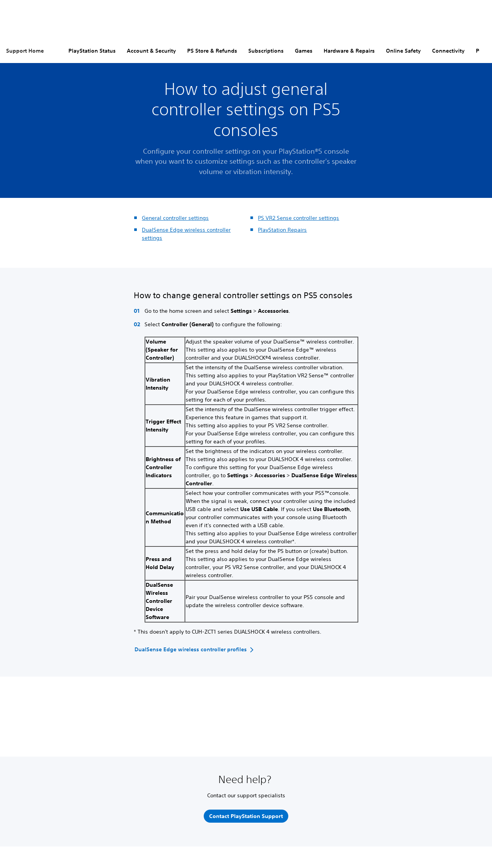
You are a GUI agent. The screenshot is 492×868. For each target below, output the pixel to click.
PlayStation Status (92, 51)
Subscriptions (266, 51)
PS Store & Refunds (212, 51)
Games (304, 51)
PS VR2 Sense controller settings (298, 218)
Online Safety (403, 51)
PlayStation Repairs (282, 230)
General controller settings (175, 218)
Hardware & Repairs (349, 51)
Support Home (25, 51)
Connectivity (448, 51)
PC (479, 51)
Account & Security (151, 51)
